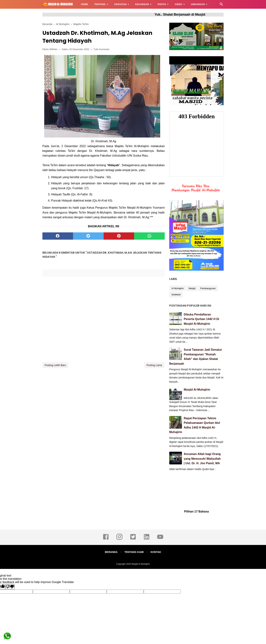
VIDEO (178, 4)
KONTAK (156, 552)
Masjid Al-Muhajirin (197, 390)
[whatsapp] (149, 236)
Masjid (192, 288)
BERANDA (111, 552)
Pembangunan (208, 288)
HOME (85, 4)
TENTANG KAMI (134, 552)
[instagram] (119, 539)
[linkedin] (147, 539)
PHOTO (162, 4)
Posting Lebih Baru (55, 365)
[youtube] (160, 539)
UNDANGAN (198, 4)
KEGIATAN (120, 4)
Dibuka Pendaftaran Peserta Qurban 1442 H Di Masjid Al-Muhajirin (201, 319)
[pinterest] (119, 236)
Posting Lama (154, 365)
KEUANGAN (142, 4)
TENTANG (100, 4)
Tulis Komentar (102, 49)
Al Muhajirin (178, 288)
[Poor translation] (10, 587)
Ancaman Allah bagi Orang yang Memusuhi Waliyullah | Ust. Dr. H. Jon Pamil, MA (202, 459)
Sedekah (176, 295)
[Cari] (221, 5)
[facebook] (58, 236)
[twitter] (88, 236)
